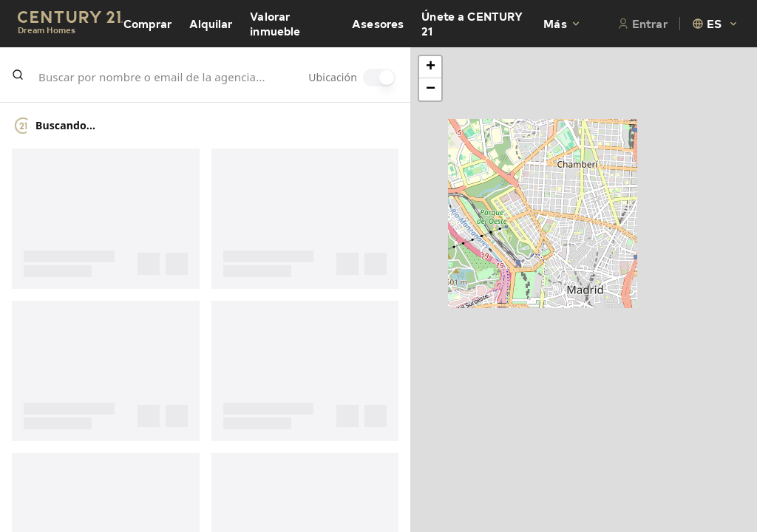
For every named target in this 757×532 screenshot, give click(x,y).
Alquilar (211, 24)
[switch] (379, 78)
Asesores (378, 24)
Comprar (147, 24)
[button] (430, 67)
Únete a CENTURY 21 (472, 24)
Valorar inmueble (275, 24)
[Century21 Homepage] (71, 24)
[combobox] (716, 24)
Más (562, 24)
